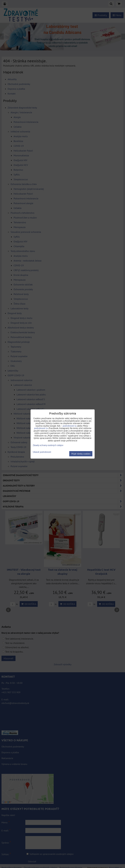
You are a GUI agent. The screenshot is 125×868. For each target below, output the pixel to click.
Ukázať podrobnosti (42, 452)
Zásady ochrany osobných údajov (48, 445)
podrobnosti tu (70, 426)
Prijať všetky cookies (81, 454)
